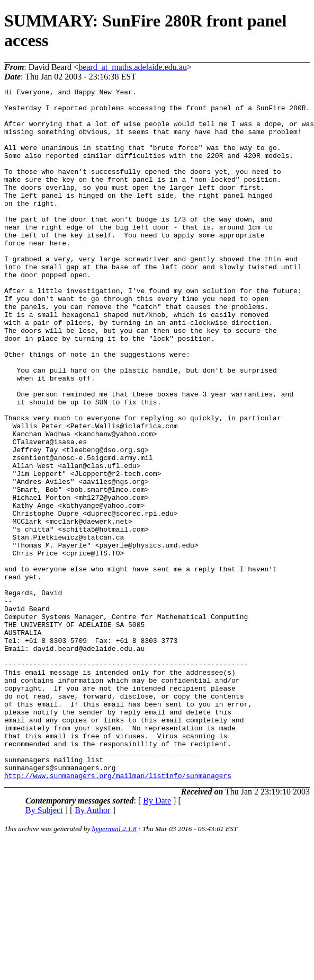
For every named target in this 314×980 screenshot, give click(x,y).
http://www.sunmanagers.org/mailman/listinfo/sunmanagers (118, 914)
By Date (157, 939)
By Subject (44, 948)
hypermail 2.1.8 (114, 967)
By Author (92, 948)
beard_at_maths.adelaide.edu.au (133, 67)
